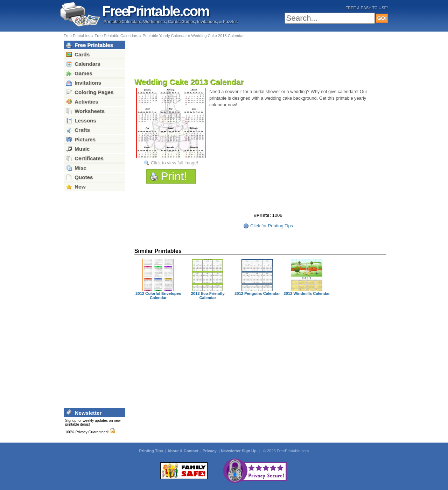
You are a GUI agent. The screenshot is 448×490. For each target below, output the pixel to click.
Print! (174, 176)
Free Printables (77, 36)
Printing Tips (152, 451)
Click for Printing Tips (272, 226)
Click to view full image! (174, 163)
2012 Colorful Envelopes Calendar (158, 296)
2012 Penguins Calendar (257, 293)
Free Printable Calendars (116, 36)
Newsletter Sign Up (239, 451)
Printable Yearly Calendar (164, 36)
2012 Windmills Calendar (307, 293)
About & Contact (183, 451)
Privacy (210, 451)
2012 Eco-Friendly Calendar (208, 296)
